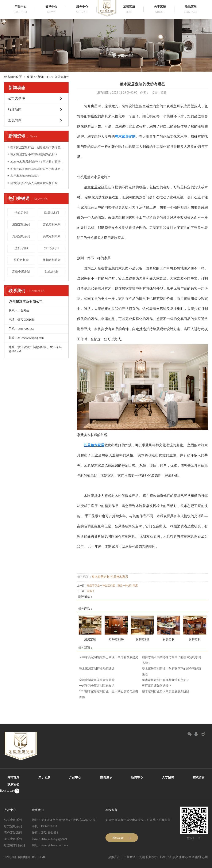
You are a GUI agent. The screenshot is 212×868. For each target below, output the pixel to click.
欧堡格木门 (52, 213)
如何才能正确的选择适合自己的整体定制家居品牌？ (38, 169)
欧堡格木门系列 (15, 845)
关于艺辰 (160, 7)
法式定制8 (52, 272)
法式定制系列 (13, 820)
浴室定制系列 (21, 224)
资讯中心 (51, 7)
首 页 (30, 77)
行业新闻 (15, 109)
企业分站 (10, 857)
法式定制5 (21, 213)
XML (43, 857)
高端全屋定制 (21, 272)
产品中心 (20, 7)
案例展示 (106, 777)
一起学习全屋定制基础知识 (97, 686)
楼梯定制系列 (52, 260)
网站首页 (13, 777)
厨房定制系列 (21, 236)
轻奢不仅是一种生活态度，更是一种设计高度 (112, 586)
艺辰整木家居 (119, 577)
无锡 (142, 857)
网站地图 (24, 857)
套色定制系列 (52, 224)
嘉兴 (175, 857)
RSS (35, 857)
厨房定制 (90, 639)
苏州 (205, 857)
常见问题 (15, 121)
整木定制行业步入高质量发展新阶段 (34, 183)
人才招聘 (168, 777)
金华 (192, 857)
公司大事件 (62, 77)
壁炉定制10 (21, 260)
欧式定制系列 (13, 826)
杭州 (149, 857)
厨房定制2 (142, 639)
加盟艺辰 (129, 7)
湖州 (155, 857)
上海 (162, 857)
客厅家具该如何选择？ (25, 176)
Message (122, 838)
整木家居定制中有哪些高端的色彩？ (34, 155)
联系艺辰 (191, 7)
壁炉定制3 (21, 248)
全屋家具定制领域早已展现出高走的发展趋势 (109, 657)
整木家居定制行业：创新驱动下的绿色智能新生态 (38, 147)
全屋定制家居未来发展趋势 (97, 680)
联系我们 (13, 785)
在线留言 (199, 777)
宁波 (169, 857)
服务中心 (82, 7)
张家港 (183, 857)
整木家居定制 (101, 577)
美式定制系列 (52, 236)
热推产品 (114, 857)
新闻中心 (44, 77)
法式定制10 (52, 248)
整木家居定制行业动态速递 (97, 669)
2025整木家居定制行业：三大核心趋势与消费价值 (38, 162)
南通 (198, 857)
